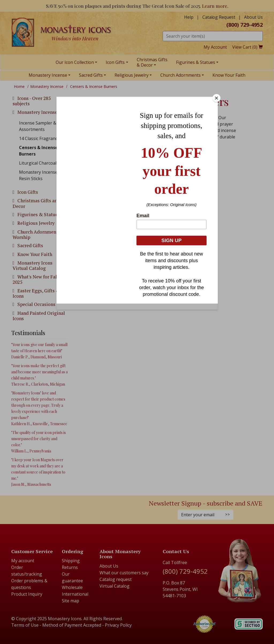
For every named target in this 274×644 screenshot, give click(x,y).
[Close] (216, 98)
